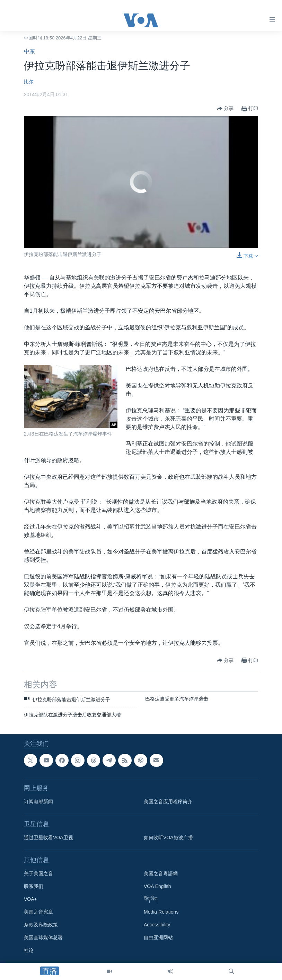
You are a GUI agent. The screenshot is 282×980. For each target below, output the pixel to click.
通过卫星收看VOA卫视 (49, 837)
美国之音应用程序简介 (168, 802)
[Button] (225, 109)
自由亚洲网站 (158, 937)
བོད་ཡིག (151, 899)
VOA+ (30, 899)
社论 (29, 950)
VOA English (157, 886)
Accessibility (157, 925)
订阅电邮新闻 (38, 802)
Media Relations (161, 912)
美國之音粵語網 (161, 873)
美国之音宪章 (38, 912)
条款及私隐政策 (41, 925)
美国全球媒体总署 (43, 937)
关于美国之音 (38, 873)
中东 (29, 51)
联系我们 (34, 886)
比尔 (29, 82)
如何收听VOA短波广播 (168, 837)
